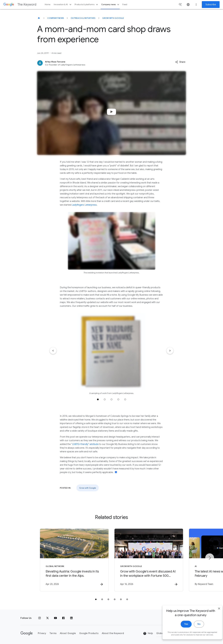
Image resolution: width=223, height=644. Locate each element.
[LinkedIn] (71, 618)
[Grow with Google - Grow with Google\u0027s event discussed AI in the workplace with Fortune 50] (149, 560)
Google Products (89, 633)
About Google (68, 633)
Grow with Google (113, 18)
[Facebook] (63, 618)
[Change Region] (179, 633)
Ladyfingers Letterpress (84, 205)
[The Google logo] (27, 633)
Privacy (42, 633)
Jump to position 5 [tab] (125, 399)
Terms (53, 633)
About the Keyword (113, 633)
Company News (56, 18)
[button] (180, 62)
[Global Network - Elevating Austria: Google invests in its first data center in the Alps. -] (74, 560)
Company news (111, 5)
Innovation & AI (63, 5)
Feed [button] (125, 4)
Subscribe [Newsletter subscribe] (211, 5)
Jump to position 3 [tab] (111, 399)
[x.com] (48, 618)
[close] (214, 641)
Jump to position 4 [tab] (118, 399)
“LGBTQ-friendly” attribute (85, 444)
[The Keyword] (39, 18)
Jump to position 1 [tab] (98, 399)
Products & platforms (87, 5)
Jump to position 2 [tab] (105, 399)
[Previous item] (53, 351)
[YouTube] (55, 618)
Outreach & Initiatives (83, 18)
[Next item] (170, 351)
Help (148, 633)
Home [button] (48, 4)
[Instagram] (40, 618)
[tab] (96, 599)
